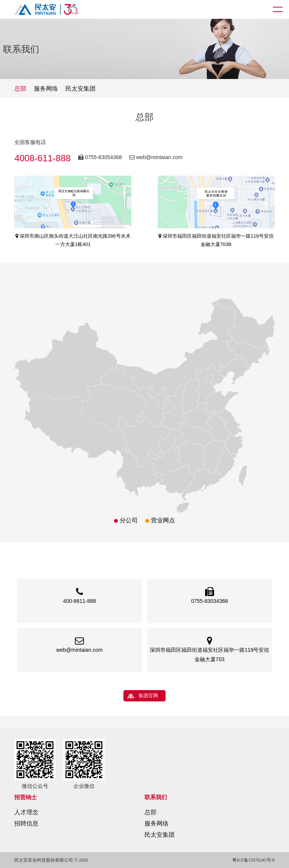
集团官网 (148, 696)
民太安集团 (81, 89)
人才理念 (26, 812)
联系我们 (156, 797)
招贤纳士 (26, 797)
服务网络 (46, 89)
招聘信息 (26, 823)
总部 (20, 89)
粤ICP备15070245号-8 (253, 860)
